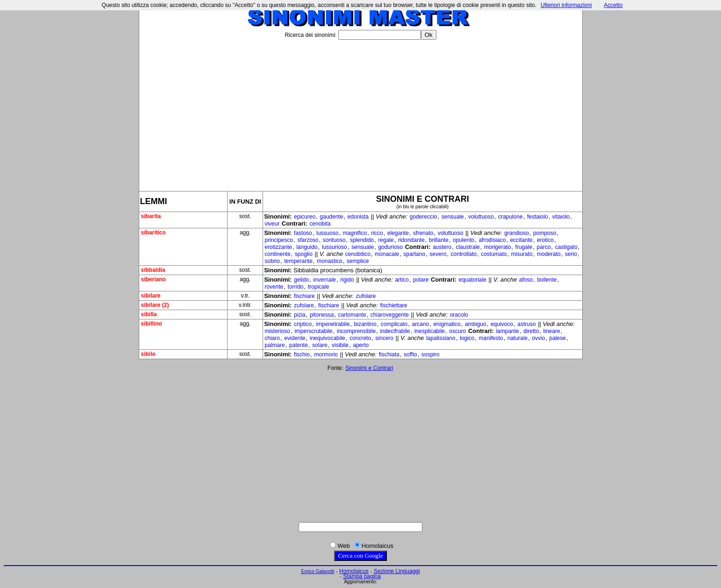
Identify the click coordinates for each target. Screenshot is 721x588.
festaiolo (538, 217)
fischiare (304, 296)
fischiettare (393, 305)
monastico (330, 261)
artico (402, 280)
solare (320, 345)
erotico (545, 240)
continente (277, 254)
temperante (298, 261)
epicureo (305, 217)
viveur (272, 224)
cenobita (320, 224)
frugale (524, 247)
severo (438, 254)
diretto (531, 331)
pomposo (545, 233)
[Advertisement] (361, 112)
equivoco (502, 324)
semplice (358, 261)
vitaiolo (561, 217)
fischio (302, 354)
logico (467, 338)
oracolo (459, 315)
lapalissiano (441, 338)
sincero (384, 338)
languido (307, 247)
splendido (362, 240)
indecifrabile (395, 331)
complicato (394, 324)
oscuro (457, 331)
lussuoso (327, 233)
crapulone (510, 217)
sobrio (272, 261)
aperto (361, 345)
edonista (358, 217)
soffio (410, 354)
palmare (275, 345)
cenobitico (358, 254)
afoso (526, 280)
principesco (279, 240)
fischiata (389, 354)
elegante (398, 233)
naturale (518, 338)
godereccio (424, 217)
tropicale (318, 287)
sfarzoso (308, 240)
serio (571, 254)
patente (299, 345)
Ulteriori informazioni (566, 5)
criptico (303, 324)
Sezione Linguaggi (397, 571)
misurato (522, 254)
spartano (414, 254)
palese (558, 338)
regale (386, 240)
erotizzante (278, 247)
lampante (507, 331)
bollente (547, 280)
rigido (347, 280)
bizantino (365, 324)
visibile (340, 345)
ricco (377, 233)
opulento (464, 240)
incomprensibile (356, 331)
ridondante (411, 240)
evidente (295, 338)
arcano (420, 324)
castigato (566, 247)
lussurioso (335, 247)
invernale (325, 280)
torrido (295, 287)
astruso (526, 324)
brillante (439, 240)
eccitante (521, 240)
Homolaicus (354, 571)
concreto (360, 338)
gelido (301, 280)
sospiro (431, 354)
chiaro (272, 338)
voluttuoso (481, 217)
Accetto (613, 5)
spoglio (304, 254)
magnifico (355, 233)
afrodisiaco (492, 240)
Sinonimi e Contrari (369, 368)
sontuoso (334, 240)
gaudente (331, 217)
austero (442, 247)
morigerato (497, 247)
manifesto (491, 338)
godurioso (390, 247)
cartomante (352, 315)
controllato (464, 254)
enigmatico (447, 324)
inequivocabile (328, 338)
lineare (552, 331)
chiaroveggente (390, 315)
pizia (300, 315)
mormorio (326, 354)
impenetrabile (333, 324)
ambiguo (476, 324)
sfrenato (423, 233)
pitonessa (322, 315)
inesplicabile (430, 331)
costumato (494, 254)
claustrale (468, 247)
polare (421, 280)
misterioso (277, 331)
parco (544, 247)
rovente (274, 287)
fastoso (303, 233)
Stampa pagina (362, 576)
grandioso (517, 233)
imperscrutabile (313, 331)
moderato (549, 254)
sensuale (453, 217)
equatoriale (472, 280)
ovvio (538, 338)
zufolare (366, 296)
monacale (387, 254)
